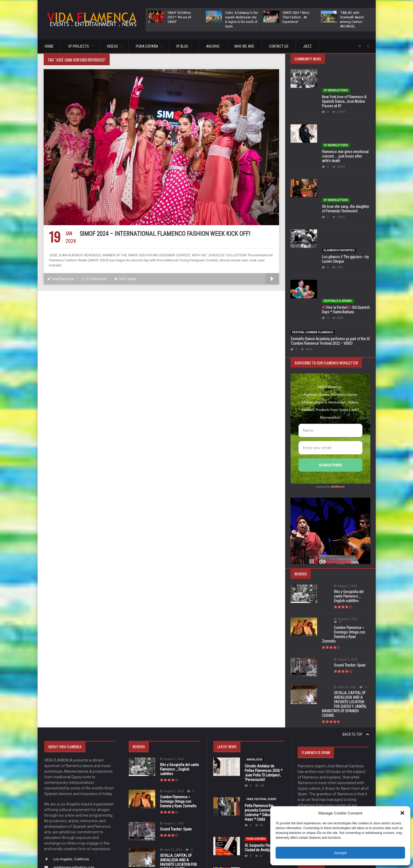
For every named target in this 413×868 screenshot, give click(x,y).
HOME (49, 46)
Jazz (307, 46)
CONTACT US (279, 46)
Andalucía (254, 648)
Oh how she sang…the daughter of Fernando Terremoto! (345, 152)
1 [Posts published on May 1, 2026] (343, 782)
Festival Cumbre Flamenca (313, 238)
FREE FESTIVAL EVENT (262, 688)
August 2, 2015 (334, 491)
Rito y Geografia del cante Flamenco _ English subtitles (344, 499)
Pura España (256, 728)
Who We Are (244, 46)
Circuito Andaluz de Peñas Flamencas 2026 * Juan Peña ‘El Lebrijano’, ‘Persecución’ (264, 662)
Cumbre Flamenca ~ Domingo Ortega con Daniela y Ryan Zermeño (344, 530)
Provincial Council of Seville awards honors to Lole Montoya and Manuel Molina (264, 807)
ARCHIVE (213, 46)
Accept (340, 853)
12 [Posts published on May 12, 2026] (313, 798)
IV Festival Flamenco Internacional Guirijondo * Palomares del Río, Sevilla (264, 769)
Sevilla (252, 758)
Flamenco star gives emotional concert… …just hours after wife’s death (345, 118)
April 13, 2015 (333, 580)
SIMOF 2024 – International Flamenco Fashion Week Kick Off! (165, 234)
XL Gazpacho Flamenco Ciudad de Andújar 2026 (263, 736)
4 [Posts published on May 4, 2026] (303, 790)
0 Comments (94, 279)
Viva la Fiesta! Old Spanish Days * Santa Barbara (346, 215)
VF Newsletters (336, 71)
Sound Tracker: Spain (338, 558)
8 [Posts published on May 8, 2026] (343, 790)
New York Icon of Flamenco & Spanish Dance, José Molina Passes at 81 (344, 83)
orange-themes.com (214, 856)
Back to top (356, 623)
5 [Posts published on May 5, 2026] (313, 790)
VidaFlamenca (61, 279)
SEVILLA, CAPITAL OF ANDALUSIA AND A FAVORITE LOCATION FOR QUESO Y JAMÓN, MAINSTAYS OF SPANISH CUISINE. (346, 595)
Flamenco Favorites (339, 175)
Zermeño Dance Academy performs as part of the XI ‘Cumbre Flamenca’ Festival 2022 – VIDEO (330, 246)
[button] (402, 813)
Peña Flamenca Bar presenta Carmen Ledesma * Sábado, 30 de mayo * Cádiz (264, 701)
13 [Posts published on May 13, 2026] (323, 798)
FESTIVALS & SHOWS (338, 206)
